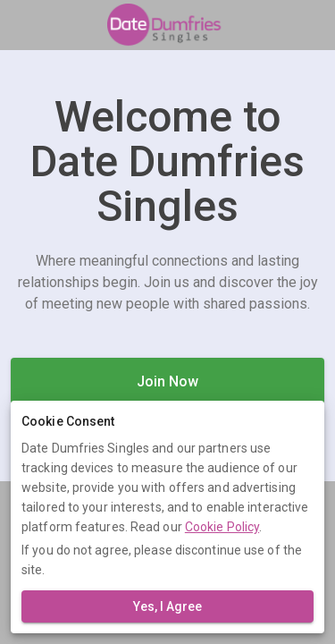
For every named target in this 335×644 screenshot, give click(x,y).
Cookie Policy (222, 527)
